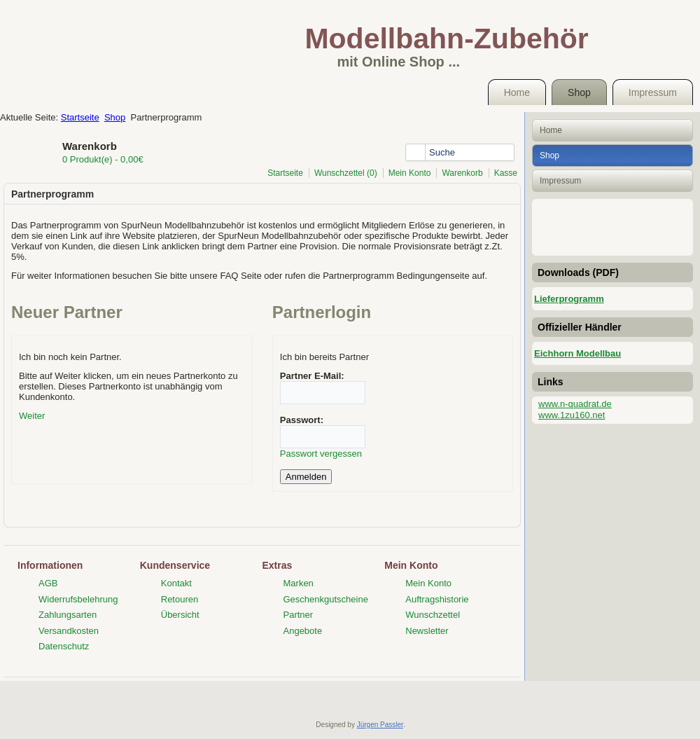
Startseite (80, 117)
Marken (299, 583)
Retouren (180, 599)
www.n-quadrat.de (575, 404)
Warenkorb (462, 173)
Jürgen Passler (380, 725)
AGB (48, 583)
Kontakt (176, 583)
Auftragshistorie (437, 599)
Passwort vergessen (321, 454)
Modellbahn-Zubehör (446, 39)
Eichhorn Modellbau (577, 353)
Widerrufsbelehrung (78, 599)
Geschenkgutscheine (326, 599)
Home (517, 92)
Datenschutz (64, 646)
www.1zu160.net (572, 415)
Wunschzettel (433, 615)
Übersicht (180, 615)
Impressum (653, 92)
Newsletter (427, 631)
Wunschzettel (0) (346, 173)
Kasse (506, 173)
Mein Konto (410, 173)
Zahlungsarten (68, 615)
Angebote (303, 631)
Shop (579, 92)
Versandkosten (69, 631)
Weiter (32, 416)
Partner (299, 615)
